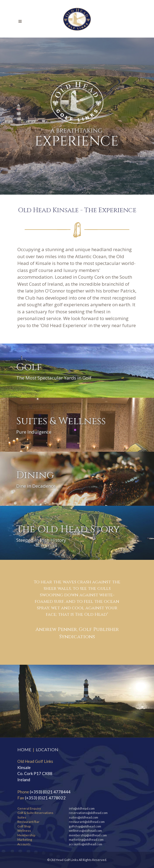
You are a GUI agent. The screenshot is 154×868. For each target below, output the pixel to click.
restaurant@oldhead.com (87, 822)
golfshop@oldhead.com (85, 826)
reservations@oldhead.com (88, 813)
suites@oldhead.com (84, 817)
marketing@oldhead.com (86, 839)
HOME (24, 749)
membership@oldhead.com (88, 835)
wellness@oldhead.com (85, 831)
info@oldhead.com (82, 808)
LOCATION (47, 749)
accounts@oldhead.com (86, 844)
